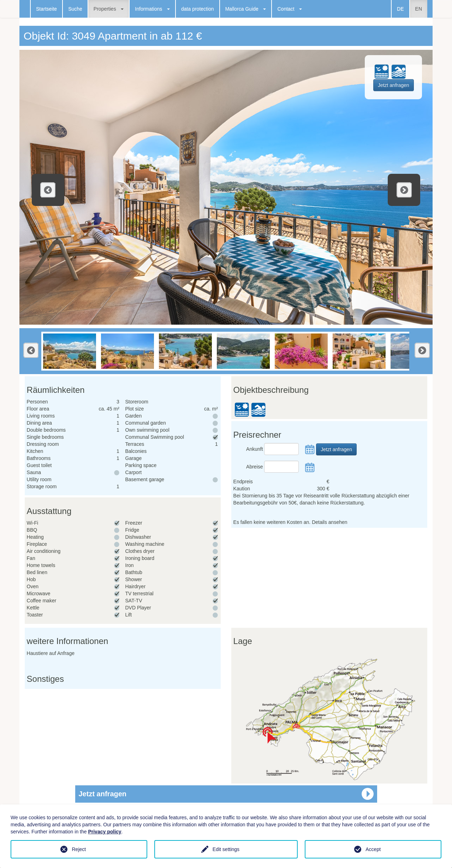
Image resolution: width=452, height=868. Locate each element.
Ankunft (254, 449)
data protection (198, 9)
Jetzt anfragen (394, 85)
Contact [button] (290, 9)
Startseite (46, 9)
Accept (373, 849)
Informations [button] (152, 9)
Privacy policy (105, 832)
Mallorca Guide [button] (246, 9)
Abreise (254, 467)
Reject (79, 849)
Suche (75, 9)
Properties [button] (109, 9)
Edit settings (226, 849)
